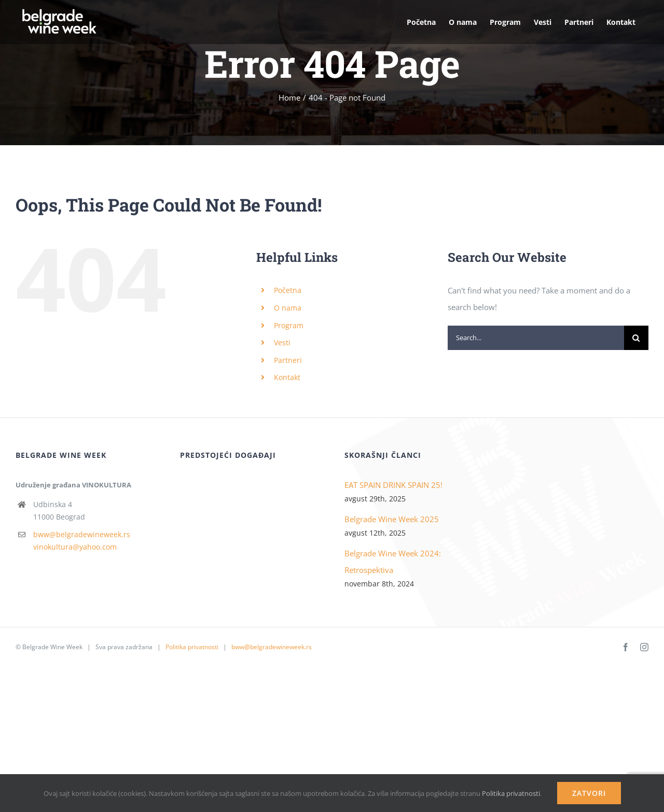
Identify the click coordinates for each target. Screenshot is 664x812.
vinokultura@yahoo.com (75, 547)
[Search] (636, 338)
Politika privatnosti (192, 647)
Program (289, 325)
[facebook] (626, 647)
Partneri (288, 360)
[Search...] (536, 338)
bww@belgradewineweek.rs (82, 534)
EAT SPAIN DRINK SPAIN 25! (393, 485)
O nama (288, 308)
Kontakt (287, 377)
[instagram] (644, 647)
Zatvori (589, 793)
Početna (288, 290)
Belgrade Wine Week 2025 (392, 519)
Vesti (282, 342)
